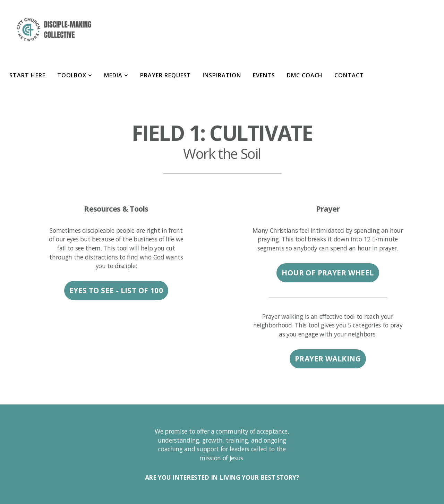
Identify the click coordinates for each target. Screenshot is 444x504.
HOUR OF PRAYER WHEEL (328, 273)
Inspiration (222, 75)
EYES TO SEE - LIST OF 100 (116, 290)
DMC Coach (305, 75)
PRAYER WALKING (328, 359)
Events (264, 75)
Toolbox (75, 75)
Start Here (27, 75)
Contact (349, 75)
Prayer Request (165, 75)
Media (116, 75)
